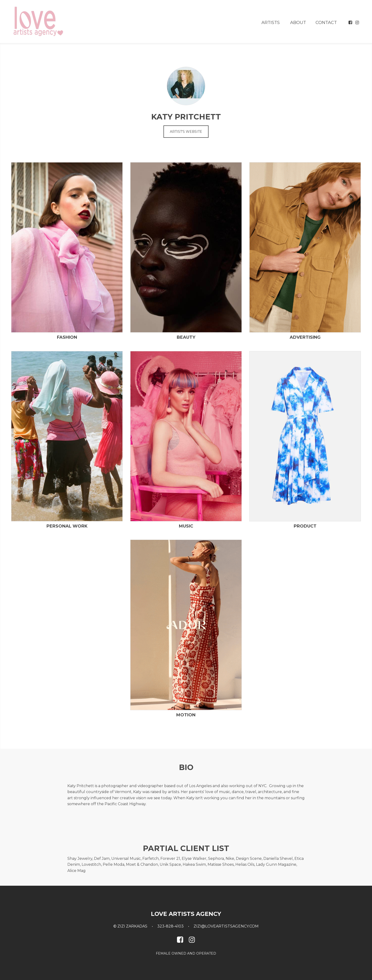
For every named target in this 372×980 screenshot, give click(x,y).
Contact (326, 23)
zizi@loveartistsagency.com (226, 926)
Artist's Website (186, 132)
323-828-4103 (170, 926)
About (298, 23)
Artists (271, 23)
